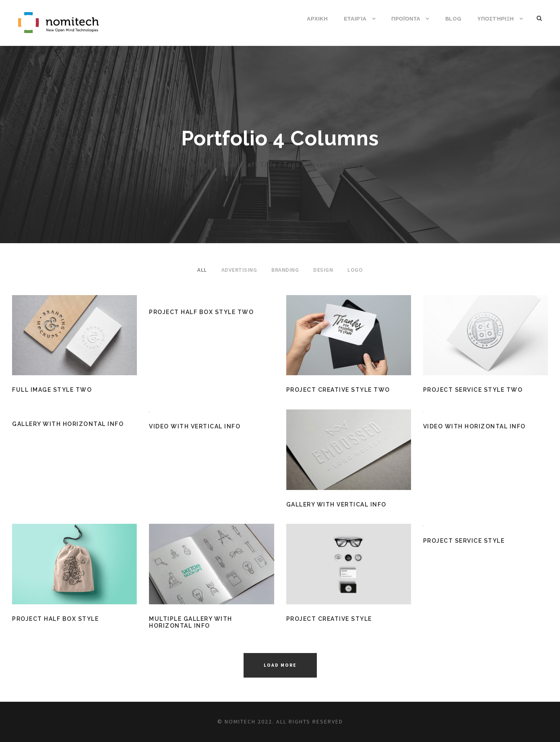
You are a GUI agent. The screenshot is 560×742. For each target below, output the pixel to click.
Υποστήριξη (496, 19)
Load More (280, 665)
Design (323, 270)
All (202, 270)
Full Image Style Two (52, 390)
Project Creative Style (329, 619)
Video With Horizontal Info (474, 426)
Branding (285, 270)
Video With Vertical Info (195, 426)
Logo (355, 270)
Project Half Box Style (55, 619)
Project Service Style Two (473, 390)
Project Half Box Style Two (201, 312)
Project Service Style (464, 541)
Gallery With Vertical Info (336, 504)
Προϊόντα (406, 19)
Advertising (239, 270)
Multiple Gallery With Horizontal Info (191, 622)
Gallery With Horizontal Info (68, 424)
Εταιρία (355, 19)
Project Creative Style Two (338, 390)
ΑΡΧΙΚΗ (317, 19)
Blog (453, 19)
